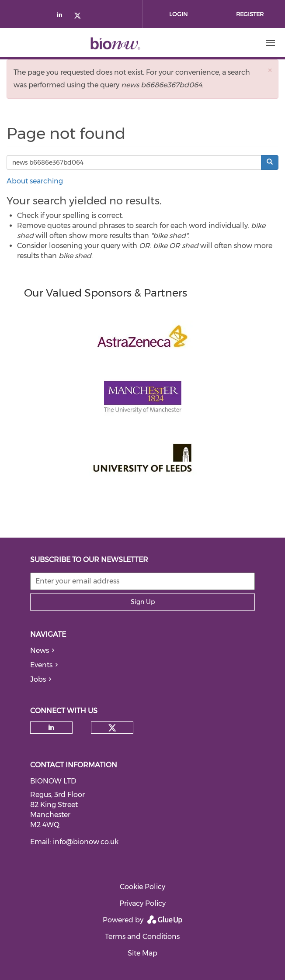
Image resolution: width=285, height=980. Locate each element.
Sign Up (143, 602)
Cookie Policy (142, 887)
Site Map (142, 953)
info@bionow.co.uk (86, 842)
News (40, 650)
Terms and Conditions (142, 937)
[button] (270, 70)
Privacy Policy (142, 903)
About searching (35, 181)
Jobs (38, 679)
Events (41, 665)
